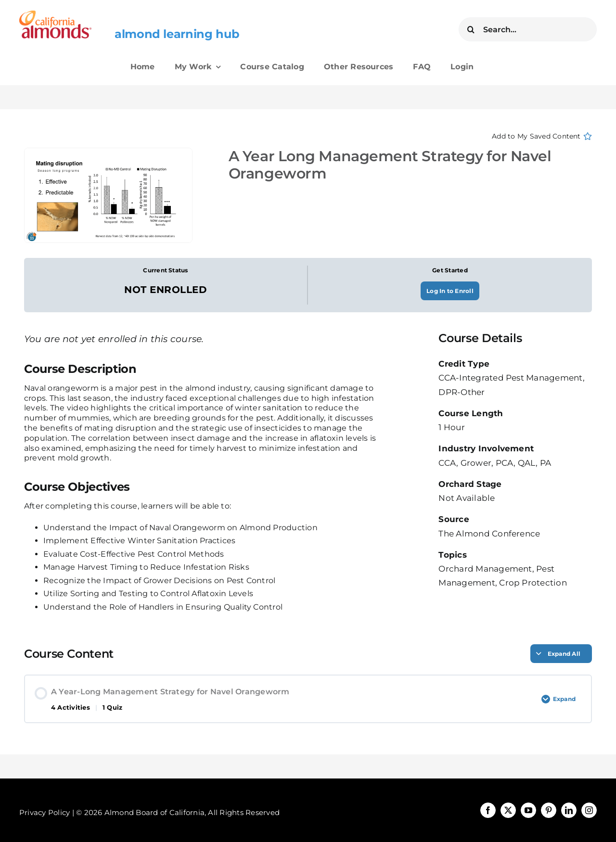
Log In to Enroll (450, 291)
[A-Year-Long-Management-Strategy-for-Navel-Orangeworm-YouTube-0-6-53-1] (112, 195)
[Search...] (528, 29)
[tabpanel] (203, 488)
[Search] (471, 29)
